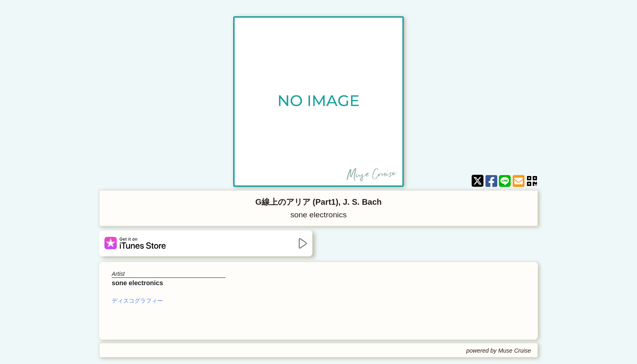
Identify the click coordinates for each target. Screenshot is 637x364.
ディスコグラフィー (137, 301)
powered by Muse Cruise (499, 351)
